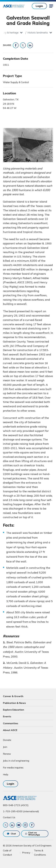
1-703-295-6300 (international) (21, 811)
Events (7, 716)
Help (6, 774)
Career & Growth (13, 696)
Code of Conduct (7, 853)
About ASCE (10, 730)
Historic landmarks (38, 33)
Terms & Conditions (40, 853)
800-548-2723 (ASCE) (16, 805)
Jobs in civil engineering (16, 761)
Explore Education (14, 710)
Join (5, 747)
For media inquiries (13, 768)
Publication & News (14, 703)
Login (39, 6)
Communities (11, 723)
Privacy (26, 853)
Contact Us (9, 817)
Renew (7, 754)
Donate (7, 740)
